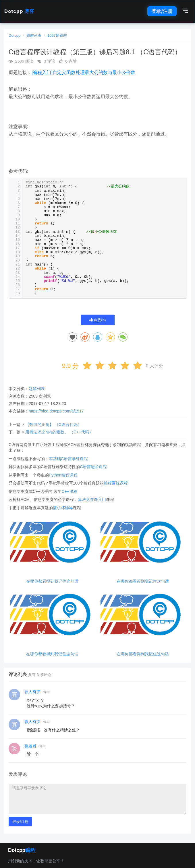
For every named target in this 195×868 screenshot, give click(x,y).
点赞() (98, 320)
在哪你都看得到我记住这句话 (52, 581)
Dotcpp (19, 11)
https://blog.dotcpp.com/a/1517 (56, 411)
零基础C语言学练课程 (68, 459)
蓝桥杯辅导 (63, 508)
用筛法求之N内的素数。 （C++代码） (59, 432)
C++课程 (69, 491)
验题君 (30, 746)
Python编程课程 (63, 475)
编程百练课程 (116, 483)
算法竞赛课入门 (92, 499)
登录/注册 (162, 11)
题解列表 (34, 35)
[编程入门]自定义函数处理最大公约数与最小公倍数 (83, 72)
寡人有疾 (32, 692)
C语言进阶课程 (93, 467)
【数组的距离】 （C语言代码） (53, 425)
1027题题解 (57, 35)
